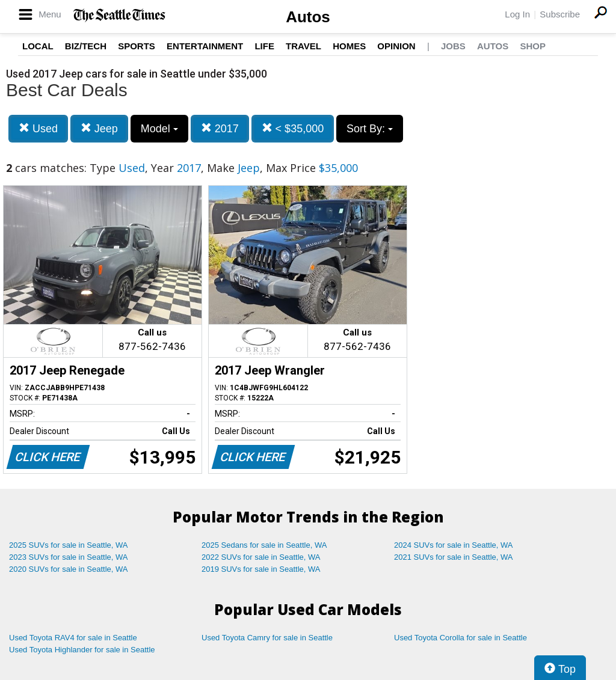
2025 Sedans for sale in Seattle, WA (264, 545)
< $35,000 (293, 128)
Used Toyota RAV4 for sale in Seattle (73, 638)
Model (159, 129)
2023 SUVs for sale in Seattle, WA (69, 557)
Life (264, 46)
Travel (303, 46)
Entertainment (205, 46)
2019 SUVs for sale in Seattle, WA (261, 569)
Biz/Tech (86, 46)
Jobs (453, 46)
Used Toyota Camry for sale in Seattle (267, 638)
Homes (349, 46)
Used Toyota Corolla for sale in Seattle (460, 638)
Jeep (99, 128)
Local (38, 46)
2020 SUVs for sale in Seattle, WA (69, 569)
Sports (137, 46)
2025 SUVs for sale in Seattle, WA (69, 545)
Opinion (396, 46)
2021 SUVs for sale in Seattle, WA (454, 557)
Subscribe (560, 14)
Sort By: (370, 129)
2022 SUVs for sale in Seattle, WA (261, 557)
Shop (533, 46)
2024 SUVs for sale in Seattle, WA (454, 545)
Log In (517, 14)
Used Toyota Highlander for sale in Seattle (82, 650)
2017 (220, 128)
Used (38, 128)
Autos (308, 17)
